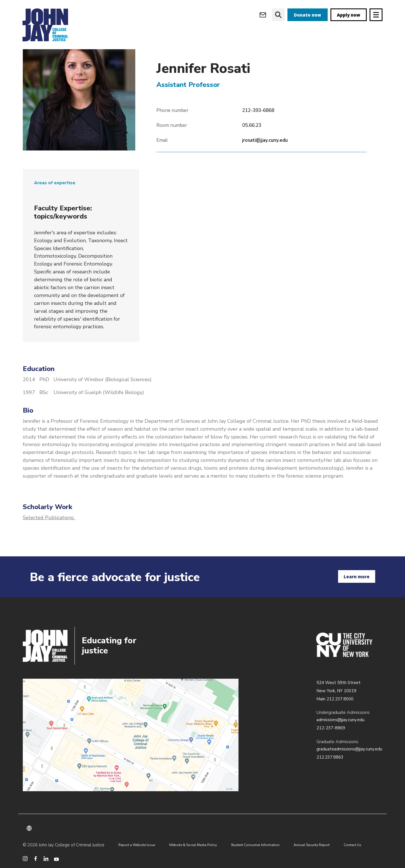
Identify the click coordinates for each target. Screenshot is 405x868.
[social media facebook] (36, 859)
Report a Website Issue (137, 845)
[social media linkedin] (46, 859)
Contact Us (353, 845)
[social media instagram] (25, 859)
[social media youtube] (56, 859)
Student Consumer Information (255, 845)
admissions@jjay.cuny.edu (340, 720)
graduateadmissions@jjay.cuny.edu (349, 749)
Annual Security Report (312, 845)
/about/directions (131, 735)
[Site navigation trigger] (376, 15)
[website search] (278, 15)
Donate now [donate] (308, 15)
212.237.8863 (330, 757)
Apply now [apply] (349, 15)
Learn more (357, 577)
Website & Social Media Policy (193, 845)
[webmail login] (263, 15)
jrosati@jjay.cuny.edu (265, 151)
